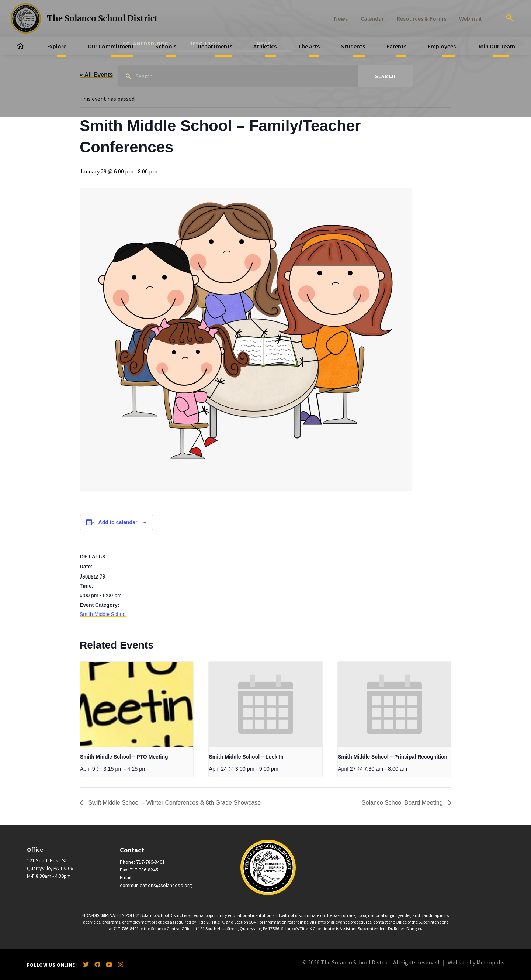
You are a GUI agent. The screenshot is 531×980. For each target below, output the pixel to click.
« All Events (96, 75)
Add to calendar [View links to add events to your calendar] (118, 522)
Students (353, 46)
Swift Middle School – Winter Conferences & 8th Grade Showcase (174, 803)
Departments (215, 46)
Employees (442, 46)
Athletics (265, 46)
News (341, 18)
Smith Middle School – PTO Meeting (124, 757)
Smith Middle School (103, 614)
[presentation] (137, 704)
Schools (166, 46)
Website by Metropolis (476, 962)
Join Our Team (496, 46)
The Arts (309, 46)
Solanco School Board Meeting (403, 803)
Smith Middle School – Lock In (246, 757)
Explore (57, 46)
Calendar (372, 18)
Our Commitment (111, 46)
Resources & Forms (421, 18)
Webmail (470, 18)
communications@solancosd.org (156, 885)
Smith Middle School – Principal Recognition (393, 757)
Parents (396, 46)
